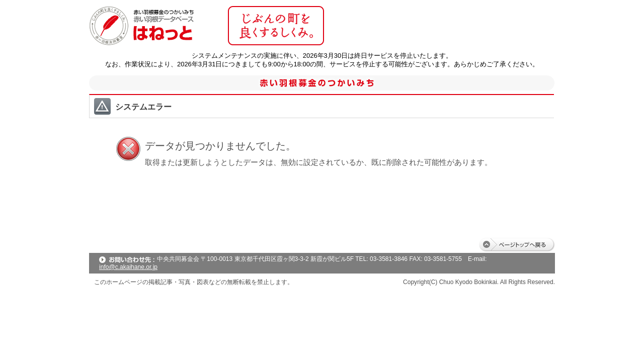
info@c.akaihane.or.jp (128, 267)
